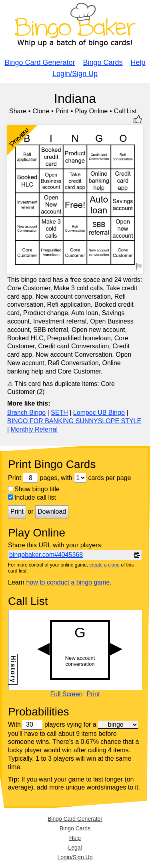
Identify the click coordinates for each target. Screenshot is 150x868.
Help (138, 62)
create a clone (104, 565)
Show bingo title (34, 489)
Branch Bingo (26, 413)
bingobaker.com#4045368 (46, 555)
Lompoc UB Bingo (99, 413)
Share (18, 111)
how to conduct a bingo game (68, 582)
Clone (41, 111)
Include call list (32, 497)
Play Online (91, 111)
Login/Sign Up (75, 74)
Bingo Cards (103, 62)
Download (52, 511)
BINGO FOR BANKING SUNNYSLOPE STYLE (74, 421)
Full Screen (67, 694)
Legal (75, 848)
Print (62, 111)
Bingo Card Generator (40, 62)
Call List (125, 111)
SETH (59, 413)
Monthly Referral (34, 429)
